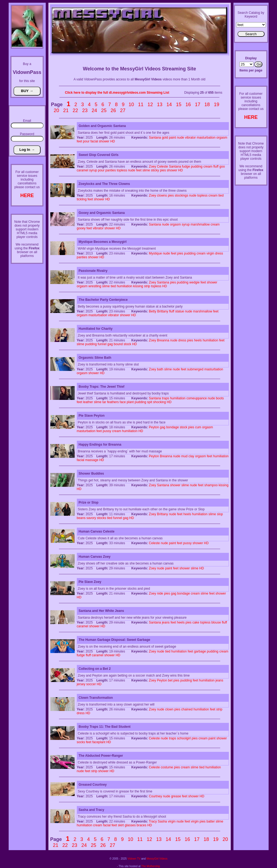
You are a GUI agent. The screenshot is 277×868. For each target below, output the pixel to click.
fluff (216, 167)
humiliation (125, 286)
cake (196, 622)
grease (176, 796)
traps (165, 398)
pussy (107, 431)
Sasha (162, 821)
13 (160, 105)
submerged (195, 369)
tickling (82, 199)
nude (181, 138)
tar (104, 402)
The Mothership (151, 866)
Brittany (163, 311)
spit (150, 402)
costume (167, 767)
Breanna (163, 340)
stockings (182, 195)
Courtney (155, 796)
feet (80, 141)
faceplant (99, 742)
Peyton (154, 427)
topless (122, 170)
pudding (197, 167)
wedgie (194, 282)
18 (207, 105)
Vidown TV (134, 859)
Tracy (153, 821)
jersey (81, 684)
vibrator (190, 138)
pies (163, 170)
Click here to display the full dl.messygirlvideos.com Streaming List (117, 93)
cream (208, 167)
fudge (186, 167)
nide (160, 593)
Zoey (152, 167)
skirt (121, 825)
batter (211, 821)
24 (94, 110)
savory (91, 518)
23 (85, 110)
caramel (83, 170)
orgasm (222, 138)
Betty (152, 311)
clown (169, 709)
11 (141, 105)
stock (127, 344)
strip (147, 286)
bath (160, 369)
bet (170, 680)
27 (123, 110)
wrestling (95, 286)
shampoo (211, 485)
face (123, 402)
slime (146, 170)
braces (141, 825)
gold (165, 138)
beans (81, 518)
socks (81, 742)
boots (220, 398)
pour (86, 141)
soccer (91, 684)
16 (188, 105)
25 (104, 110)
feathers (113, 402)
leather (88, 402)
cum (198, 427)
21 (66, 110)
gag (110, 344)
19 (217, 105)
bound (118, 344)
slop (220, 514)
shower (104, 141)
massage (92, 460)
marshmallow (200, 224)
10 (131, 105)
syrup (93, 170)
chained (187, 709)
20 (57, 110)
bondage (172, 427)
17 (198, 105)
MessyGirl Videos (157, 859)
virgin (210, 253)
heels (198, 340)
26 (113, 110)
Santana (155, 138)
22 (75, 110)
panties (111, 170)
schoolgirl (184, 738)
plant (130, 402)
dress (219, 253)
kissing (138, 286)
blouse (216, 622)
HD (113, 141)
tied (221, 195)
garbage (200, 651)
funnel (102, 344)
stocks (101, 518)
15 (179, 105)
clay (191, 456)
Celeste (162, 167)
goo (222, 167)
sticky (155, 170)
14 (169, 105)
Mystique (155, 253)
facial (94, 141)
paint (172, 138)
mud (184, 456)
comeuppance (197, 398)
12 (150, 105)
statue (180, 311)
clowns (162, 195)
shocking (159, 402)
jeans (166, 622)
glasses (130, 825)
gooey (81, 228)
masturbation (206, 138)
